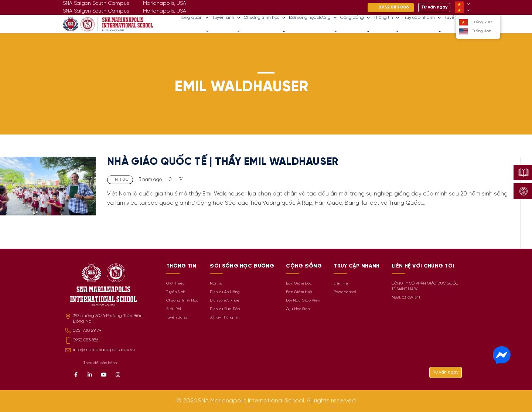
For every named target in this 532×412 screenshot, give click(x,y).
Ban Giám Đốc (299, 284)
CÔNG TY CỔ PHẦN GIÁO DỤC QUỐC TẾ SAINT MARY (425, 286)
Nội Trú (216, 284)
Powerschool (345, 292)
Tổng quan (195, 18)
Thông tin (387, 18)
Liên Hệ (341, 284)
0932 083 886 (86, 340)
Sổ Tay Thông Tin (225, 318)
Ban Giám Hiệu (300, 292)
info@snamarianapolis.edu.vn (104, 350)
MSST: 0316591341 (406, 298)
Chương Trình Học (182, 301)
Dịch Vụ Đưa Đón (225, 309)
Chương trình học (265, 18)
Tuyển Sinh (176, 292)
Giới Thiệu (175, 284)
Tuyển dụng (177, 318)
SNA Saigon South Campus (96, 11)
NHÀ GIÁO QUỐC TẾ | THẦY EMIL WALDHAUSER (223, 162)
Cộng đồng (355, 18)
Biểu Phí (174, 309)
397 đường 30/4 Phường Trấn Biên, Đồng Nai (108, 319)
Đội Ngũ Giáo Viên (303, 301)
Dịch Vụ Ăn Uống (225, 292)
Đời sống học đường (313, 18)
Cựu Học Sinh (298, 309)
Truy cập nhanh (422, 18)
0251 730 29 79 (87, 331)
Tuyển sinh (226, 18)
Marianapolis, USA (165, 11)
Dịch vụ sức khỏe (225, 301)
